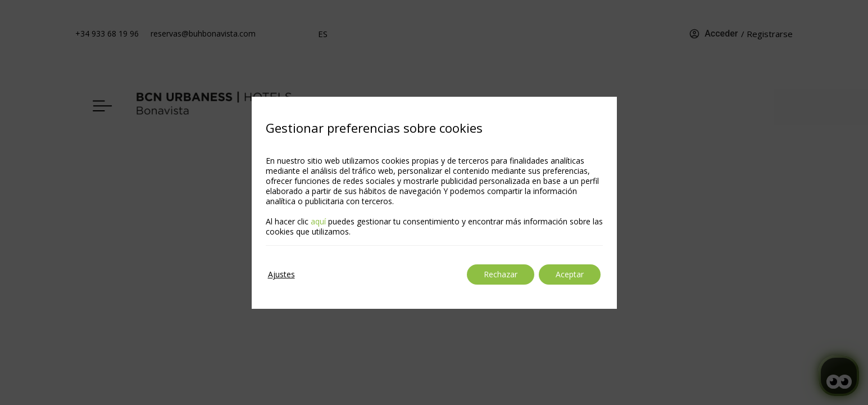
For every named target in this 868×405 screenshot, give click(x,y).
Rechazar (501, 274)
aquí (318, 221)
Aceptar (570, 274)
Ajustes (281, 274)
